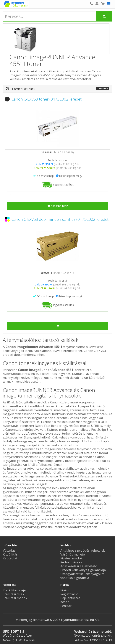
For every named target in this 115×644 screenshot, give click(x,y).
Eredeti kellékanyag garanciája (83, 570)
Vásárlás (9, 550)
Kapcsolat (10, 558)
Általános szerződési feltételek (83, 550)
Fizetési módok (71, 558)
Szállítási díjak (13, 594)
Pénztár (66, 606)
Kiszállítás (10, 554)
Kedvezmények (71, 562)
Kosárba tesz (57, 206)
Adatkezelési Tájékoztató (79, 566)
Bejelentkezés (70, 598)
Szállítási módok (15, 598)
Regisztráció (69, 594)
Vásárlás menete (73, 554)
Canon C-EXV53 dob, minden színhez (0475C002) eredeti (60, 219)
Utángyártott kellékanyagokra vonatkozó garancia (82, 576)
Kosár (65, 602)
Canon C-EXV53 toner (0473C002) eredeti (47, 99)
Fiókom (66, 590)
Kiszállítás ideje (14, 590)
